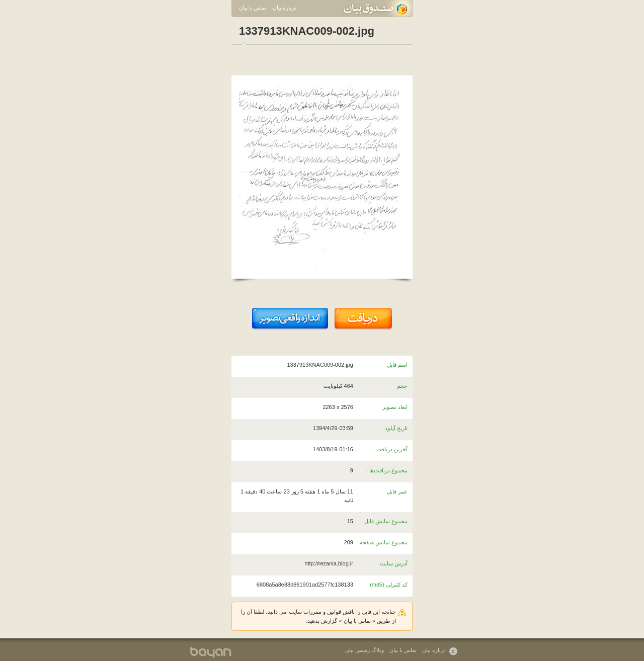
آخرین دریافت (392, 449)
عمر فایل (397, 491)
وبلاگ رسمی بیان (365, 650)
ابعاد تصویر (395, 407)
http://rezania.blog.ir (329, 563)
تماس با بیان (253, 8)
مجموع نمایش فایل (386, 521)
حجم (402, 386)
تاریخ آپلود (396, 428)
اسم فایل (397, 365)
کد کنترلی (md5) (389, 585)
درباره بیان (285, 8)
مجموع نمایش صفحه (384, 542)
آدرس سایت (394, 563)
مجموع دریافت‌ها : (387, 470)
